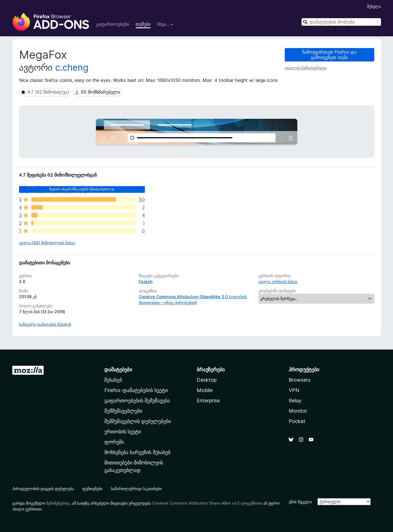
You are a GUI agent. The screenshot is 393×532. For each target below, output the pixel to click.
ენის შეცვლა (300, 502)
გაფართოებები (113, 24)
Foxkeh (146, 282)
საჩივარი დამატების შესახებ (45, 324)
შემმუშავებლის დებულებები (138, 421)
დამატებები (118, 370)
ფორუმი (114, 442)
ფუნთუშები (92, 489)
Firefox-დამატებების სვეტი (136, 390)
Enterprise (208, 401)
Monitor (298, 411)
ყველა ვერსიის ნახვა (278, 282)
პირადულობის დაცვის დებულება (43, 489)
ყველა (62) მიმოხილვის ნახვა (47, 243)
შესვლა (374, 6)
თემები (143, 24)
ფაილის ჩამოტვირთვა (306, 68)
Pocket (297, 421)
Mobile (205, 390)
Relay (295, 401)
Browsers (300, 380)
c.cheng (72, 67)
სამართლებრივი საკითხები (136, 489)
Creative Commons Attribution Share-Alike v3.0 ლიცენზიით (207, 503)
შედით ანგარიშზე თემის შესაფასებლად (82, 189)
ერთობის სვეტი (123, 432)
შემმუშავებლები (123, 411)
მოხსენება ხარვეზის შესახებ (137, 452)
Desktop (207, 380)
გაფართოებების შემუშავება (137, 401)
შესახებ (113, 380)
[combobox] (341, 22)
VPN (294, 390)
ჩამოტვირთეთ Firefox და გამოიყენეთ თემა (329, 55)
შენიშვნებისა (58, 503)
